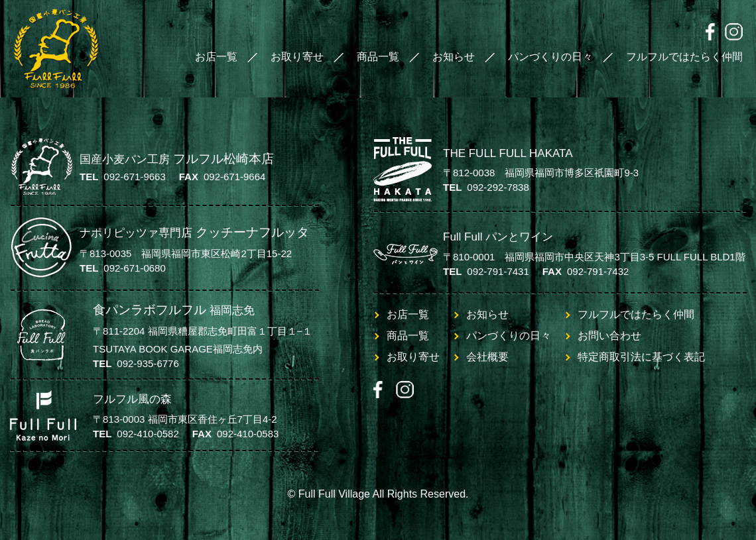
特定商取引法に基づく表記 (641, 357)
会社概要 (487, 357)
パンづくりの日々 (550, 57)
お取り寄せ (297, 57)
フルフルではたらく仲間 (684, 57)
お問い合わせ (609, 336)
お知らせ (454, 57)
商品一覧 (378, 57)
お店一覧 (216, 57)
